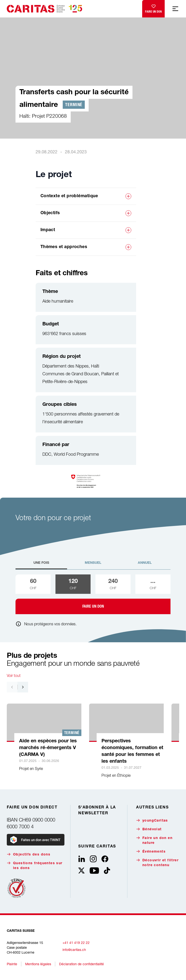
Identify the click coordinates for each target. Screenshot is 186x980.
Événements (151, 851)
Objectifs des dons (29, 854)
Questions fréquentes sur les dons (35, 866)
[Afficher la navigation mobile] (175, 9)
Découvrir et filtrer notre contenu (157, 863)
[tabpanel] (93, 594)
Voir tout (14, 675)
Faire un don (153, 8)
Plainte (12, 964)
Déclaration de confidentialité (81, 964)
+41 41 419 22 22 (76, 943)
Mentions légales (38, 964)
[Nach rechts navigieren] (23, 687)
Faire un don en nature (154, 840)
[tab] (41, 565)
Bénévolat (149, 829)
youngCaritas (152, 820)
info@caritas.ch (74, 950)
